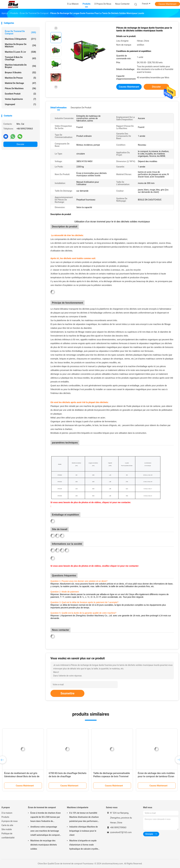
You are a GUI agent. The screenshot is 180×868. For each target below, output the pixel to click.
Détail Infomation (58, 108)
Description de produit (81, 108)
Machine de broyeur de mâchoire (20, 45)
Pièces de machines (20, 88)
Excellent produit (20, 94)
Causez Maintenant (167, 4)
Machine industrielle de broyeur (20, 66)
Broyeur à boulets (20, 73)
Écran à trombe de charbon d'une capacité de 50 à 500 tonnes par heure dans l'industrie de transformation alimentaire (46, 817)
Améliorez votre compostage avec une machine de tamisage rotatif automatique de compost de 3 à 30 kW (45, 831)
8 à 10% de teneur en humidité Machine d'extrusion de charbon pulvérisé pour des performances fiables (85, 817)
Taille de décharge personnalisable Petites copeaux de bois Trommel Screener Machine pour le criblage (112, 776)
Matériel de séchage (20, 83)
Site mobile (7, 829)
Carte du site (7, 825)
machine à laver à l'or (20, 52)
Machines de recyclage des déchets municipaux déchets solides (44, 845)
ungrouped (20, 104)
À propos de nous (10, 821)
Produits (5, 817)
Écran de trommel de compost (20, 32)
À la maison (7, 813)
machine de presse (20, 78)
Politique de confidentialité (8, 836)
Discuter (21, 144)
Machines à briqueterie (20, 39)
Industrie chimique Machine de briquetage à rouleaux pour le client (84, 831)
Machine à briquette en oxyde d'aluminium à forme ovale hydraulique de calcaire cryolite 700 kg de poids (84, 845)
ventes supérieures (20, 99)
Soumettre (67, 693)
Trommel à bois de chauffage (20, 58)
